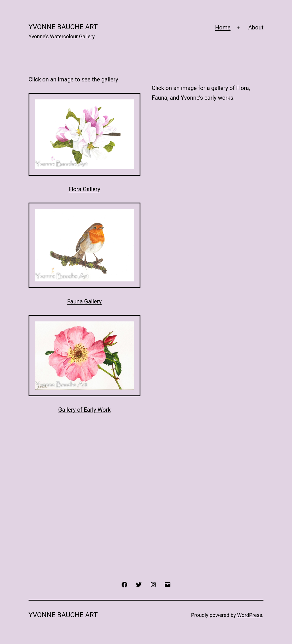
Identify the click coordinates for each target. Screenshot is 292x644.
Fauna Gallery (84, 301)
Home (223, 27)
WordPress (250, 615)
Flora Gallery (84, 189)
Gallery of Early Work (84, 410)
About (256, 27)
